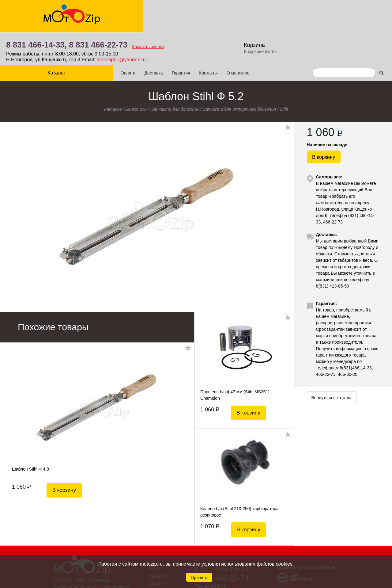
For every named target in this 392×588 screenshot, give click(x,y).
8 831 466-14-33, (134, 12)
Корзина (354, 12)
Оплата (113, 40)
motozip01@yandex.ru (219, 27)
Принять (199, 577)
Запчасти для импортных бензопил (240, 76)
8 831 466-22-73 (196, 12)
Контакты (193, 40)
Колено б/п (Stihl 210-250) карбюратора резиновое (239, 479)
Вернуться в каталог (331, 372)
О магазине (223, 40)
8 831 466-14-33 (221, 536)
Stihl (284, 76)
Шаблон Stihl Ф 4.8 (30, 436)
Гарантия (166, 40)
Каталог (49, 40)
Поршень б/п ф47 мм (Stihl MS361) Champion (235, 362)
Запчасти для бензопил (175, 76)
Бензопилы (136, 76)
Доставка (139, 40)
